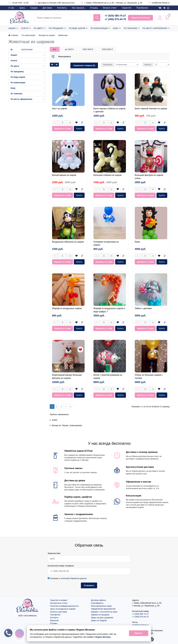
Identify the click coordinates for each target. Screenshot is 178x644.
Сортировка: (108, 65)
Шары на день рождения (102, 618)
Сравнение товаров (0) (84, 65)
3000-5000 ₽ (107, 49)
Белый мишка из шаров (64, 175)
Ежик (137, 242)
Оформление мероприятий (103, 609)
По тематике (130, 28)
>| (71, 407)
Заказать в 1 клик (62, 129)
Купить (79, 129)
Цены (22, 8)
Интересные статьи (59, 603)
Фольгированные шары (101, 606)
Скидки (34, 8)
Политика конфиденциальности (64, 606)
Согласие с (67, 578)
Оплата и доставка (59, 612)
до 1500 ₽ (69, 49)
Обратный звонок (140, 18)
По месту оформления (155, 28)
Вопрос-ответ (110, 8)
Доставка (47, 8)
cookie (90, 637)
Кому (116, 28)
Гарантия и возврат (59, 600)
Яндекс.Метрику (103, 637)
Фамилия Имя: (54, 553)
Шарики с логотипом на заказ (104, 612)
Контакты (62, 8)
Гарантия (126, 8)
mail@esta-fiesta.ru (161, 3)
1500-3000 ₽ (88, 49)
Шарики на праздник (100, 615)
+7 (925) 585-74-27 (115, 16)
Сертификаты (97, 603)
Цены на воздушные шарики (63, 609)
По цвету (39, 28)
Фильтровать (65, 57)
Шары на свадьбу (99, 620)
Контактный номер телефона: (61, 566)
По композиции (99, 28)
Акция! (12, 28)
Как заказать (78, 8)
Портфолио (142, 8)
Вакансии (54, 620)
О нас (11, 8)
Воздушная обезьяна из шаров (68, 242)
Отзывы (94, 8)
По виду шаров (77, 28)
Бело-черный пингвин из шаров (151, 109)
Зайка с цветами (143, 308)
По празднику (56, 28)
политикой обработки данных (74, 578)
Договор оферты (99, 600)
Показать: (148, 65)
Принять (139, 633)
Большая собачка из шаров (107, 175)
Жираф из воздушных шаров (67, 308)
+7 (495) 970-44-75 (115, 19)
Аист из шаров (60, 109)
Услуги (25, 28)
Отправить (89, 585)
